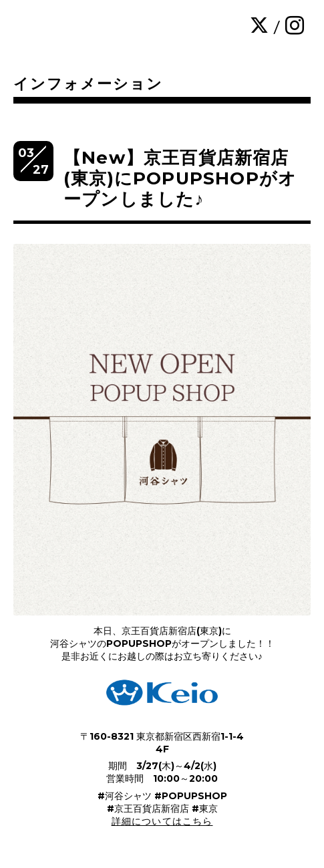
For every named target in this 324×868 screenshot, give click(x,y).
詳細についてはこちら (162, 821)
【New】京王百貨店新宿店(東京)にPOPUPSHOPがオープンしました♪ (180, 178)
